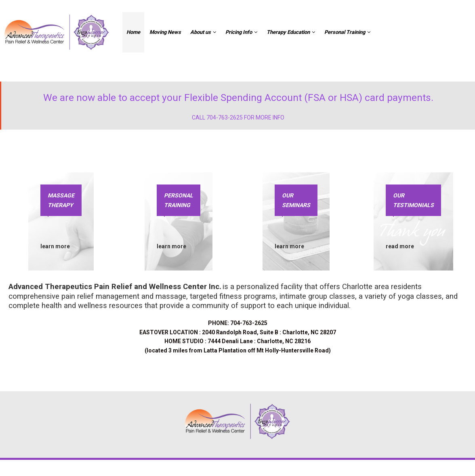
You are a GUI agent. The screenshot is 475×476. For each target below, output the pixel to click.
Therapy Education (291, 32)
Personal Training (347, 32)
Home (133, 32)
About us (203, 32)
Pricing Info (241, 32)
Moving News (165, 32)
